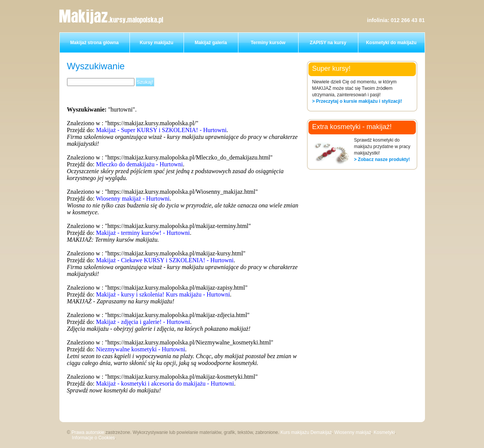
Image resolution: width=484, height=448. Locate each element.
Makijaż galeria (211, 43)
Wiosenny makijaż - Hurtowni (133, 198)
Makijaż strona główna (94, 43)
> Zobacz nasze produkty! (382, 159)
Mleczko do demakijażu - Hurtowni (139, 164)
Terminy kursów (268, 43)
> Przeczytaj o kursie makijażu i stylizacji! (357, 101)
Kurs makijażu (295, 432)
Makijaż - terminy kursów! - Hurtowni (143, 233)
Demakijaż (321, 432)
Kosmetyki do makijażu (391, 43)
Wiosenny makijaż (353, 432)
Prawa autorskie (88, 432)
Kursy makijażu (157, 43)
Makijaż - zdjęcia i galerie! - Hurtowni (143, 322)
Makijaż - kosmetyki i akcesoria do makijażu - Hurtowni (165, 383)
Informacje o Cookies (93, 438)
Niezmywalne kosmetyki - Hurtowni (141, 349)
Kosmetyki (384, 432)
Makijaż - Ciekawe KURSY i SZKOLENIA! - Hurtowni (165, 260)
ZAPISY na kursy (328, 43)
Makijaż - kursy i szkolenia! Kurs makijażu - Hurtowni (163, 294)
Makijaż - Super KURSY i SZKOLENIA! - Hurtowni (161, 130)
